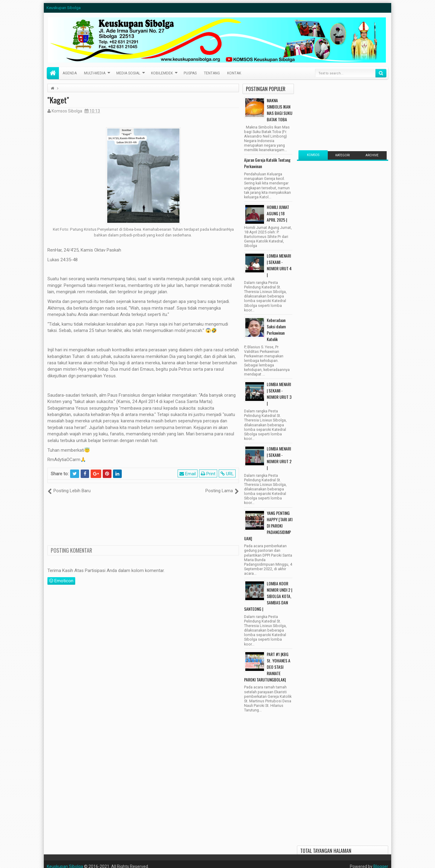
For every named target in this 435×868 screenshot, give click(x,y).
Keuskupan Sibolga (64, 8)
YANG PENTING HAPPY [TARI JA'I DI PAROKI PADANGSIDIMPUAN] (268, 526)
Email (188, 474)
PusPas (190, 73)
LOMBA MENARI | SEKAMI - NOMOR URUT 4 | (279, 265)
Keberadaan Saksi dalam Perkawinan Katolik (276, 330)
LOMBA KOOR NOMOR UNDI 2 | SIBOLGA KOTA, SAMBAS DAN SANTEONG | (268, 596)
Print (208, 474)
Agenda (70, 73)
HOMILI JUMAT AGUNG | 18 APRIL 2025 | (278, 213)
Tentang (212, 73)
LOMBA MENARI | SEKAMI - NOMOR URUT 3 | (279, 394)
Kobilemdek (162, 73)
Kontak (234, 73)
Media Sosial (128, 73)
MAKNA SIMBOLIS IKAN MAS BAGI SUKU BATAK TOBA (280, 110)
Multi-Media (95, 73)
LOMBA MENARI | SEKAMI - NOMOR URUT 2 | (279, 458)
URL (227, 474)
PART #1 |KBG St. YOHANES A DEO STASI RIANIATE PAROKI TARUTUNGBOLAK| (267, 667)
